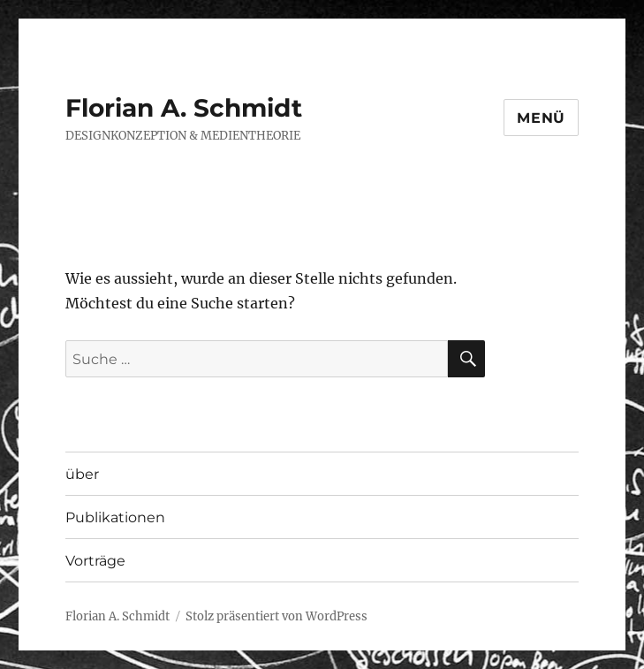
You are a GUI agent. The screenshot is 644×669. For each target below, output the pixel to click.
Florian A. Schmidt (184, 108)
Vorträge (95, 561)
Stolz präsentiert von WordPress (277, 616)
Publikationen (115, 517)
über (82, 474)
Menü (541, 118)
